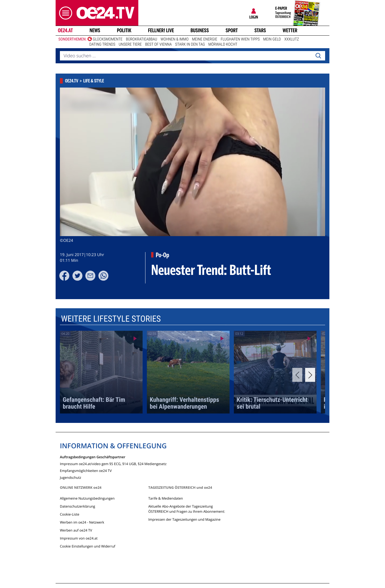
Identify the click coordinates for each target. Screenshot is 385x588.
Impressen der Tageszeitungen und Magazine (184, 519)
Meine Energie (205, 39)
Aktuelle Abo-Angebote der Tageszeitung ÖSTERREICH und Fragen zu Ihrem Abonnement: (187, 509)
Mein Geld (272, 39)
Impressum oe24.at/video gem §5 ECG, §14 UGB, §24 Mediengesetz (113, 464)
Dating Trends (102, 44)
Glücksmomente (108, 39)
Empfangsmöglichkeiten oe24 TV (86, 470)
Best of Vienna (158, 44)
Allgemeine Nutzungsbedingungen (87, 498)
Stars (260, 31)
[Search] (318, 56)
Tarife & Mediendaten (166, 498)
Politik (124, 31)
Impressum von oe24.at (79, 538)
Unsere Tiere (130, 44)
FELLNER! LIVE (161, 31)
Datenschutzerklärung (78, 506)
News (95, 31)
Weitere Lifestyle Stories (111, 319)
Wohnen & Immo (175, 39)
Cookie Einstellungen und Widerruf (88, 546)
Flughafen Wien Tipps (240, 39)
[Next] (310, 375)
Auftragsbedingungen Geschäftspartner (93, 457)
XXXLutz (292, 39)
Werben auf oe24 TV (76, 530)
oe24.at (65, 31)
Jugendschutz (71, 477)
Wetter (290, 31)
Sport (232, 31)
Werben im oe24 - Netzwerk (82, 522)
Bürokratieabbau (141, 39)
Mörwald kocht (223, 44)
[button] (64, 13)
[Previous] (297, 375)
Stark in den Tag (190, 44)
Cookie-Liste (70, 514)
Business (200, 31)
